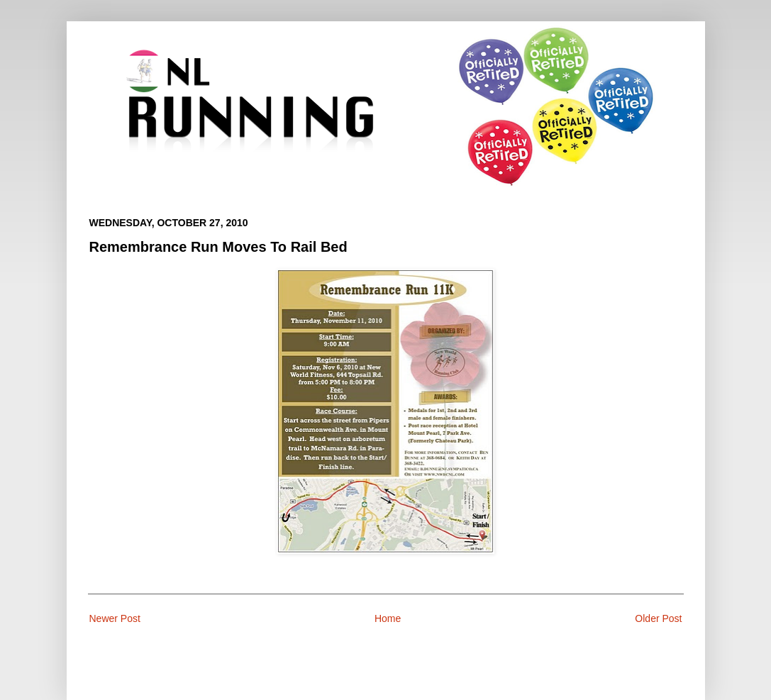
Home (388, 618)
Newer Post (115, 618)
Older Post (658, 618)
